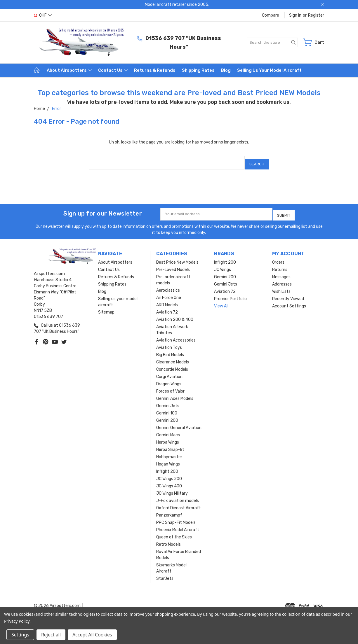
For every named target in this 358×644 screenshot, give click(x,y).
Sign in (295, 15)
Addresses (282, 280)
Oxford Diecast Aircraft (179, 503)
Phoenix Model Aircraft (178, 525)
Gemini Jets (168, 401)
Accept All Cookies (92, 635)
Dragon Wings (169, 379)
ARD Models (167, 300)
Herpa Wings (168, 438)
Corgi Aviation (169, 372)
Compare (271, 15)
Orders (278, 258)
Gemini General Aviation (179, 423)
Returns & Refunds (155, 70)
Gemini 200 (167, 416)
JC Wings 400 (169, 481)
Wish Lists (281, 287)
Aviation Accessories (176, 336)
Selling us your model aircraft (269, 70)
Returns (280, 265)
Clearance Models (173, 357)
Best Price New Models (177, 258)
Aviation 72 (167, 308)
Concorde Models (172, 365)
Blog (226, 70)
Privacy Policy (17, 621)
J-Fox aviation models (178, 496)
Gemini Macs (168, 430)
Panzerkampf (169, 511)
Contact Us (113, 70)
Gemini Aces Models (175, 394)
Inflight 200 (167, 467)
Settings (20, 635)
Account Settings (289, 301)
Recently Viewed (288, 294)
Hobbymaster (169, 452)
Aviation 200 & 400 (175, 315)
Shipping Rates (198, 70)
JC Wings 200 (169, 474)
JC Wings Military (172, 489)
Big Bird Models (170, 350)
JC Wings (223, 265)
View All (221, 301)
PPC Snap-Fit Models (176, 518)
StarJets (165, 574)
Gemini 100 (167, 408)
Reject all (51, 635)
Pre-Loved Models (173, 265)
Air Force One (169, 293)
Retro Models (168, 540)
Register (316, 15)
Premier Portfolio (230, 294)
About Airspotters (69, 70)
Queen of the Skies (174, 532)
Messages (281, 272)
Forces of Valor (170, 387)
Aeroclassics (168, 286)
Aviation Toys (169, 343)
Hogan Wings (168, 460)
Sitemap (106, 308)
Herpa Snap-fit (170, 445)
